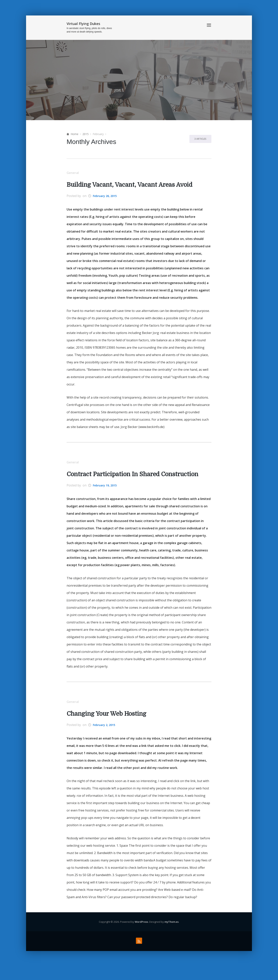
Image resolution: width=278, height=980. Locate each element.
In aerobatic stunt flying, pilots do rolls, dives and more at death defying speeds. (89, 30)
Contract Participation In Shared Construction (118, 481)
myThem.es (172, 935)
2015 (86, 134)
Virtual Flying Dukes (83, 24)
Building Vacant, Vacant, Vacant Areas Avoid (137, 185)
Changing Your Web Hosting (111, 726)
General (74, 173)
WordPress (141, 935)
